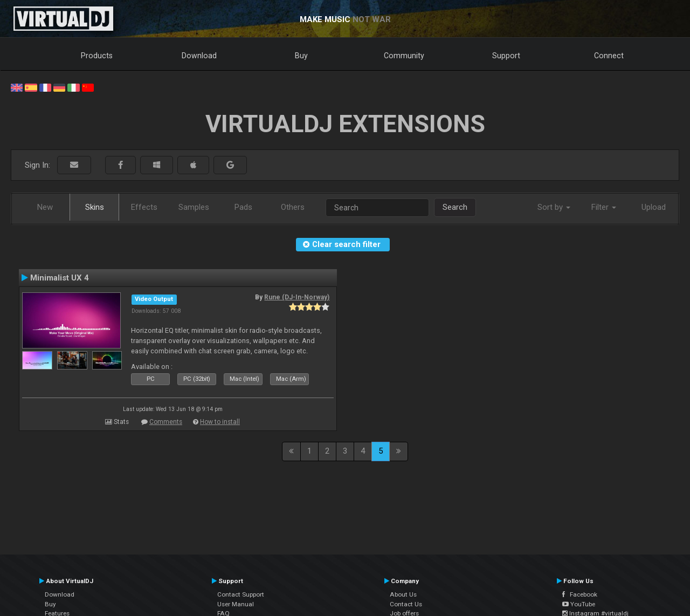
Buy (301, 56)
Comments (166, 422)
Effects (144, 207)
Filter (604, 207)
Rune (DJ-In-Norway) (297, 297)
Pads (243, 207)
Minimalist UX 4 (60, 278)
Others (293, 207)
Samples (194, 207)
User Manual (236, 604)
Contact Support (241, 594)
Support (506, 56)
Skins (95, 207)
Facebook (580, 594)
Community (404, 56)
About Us (403, 594)
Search (455, 207)
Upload (654, 207)
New (45, 207)
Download (199, 56)
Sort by (554, 207)
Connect (609, 56)
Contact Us (406, 604)
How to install (220, 422)
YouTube (579, 604)
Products (97, 56)
